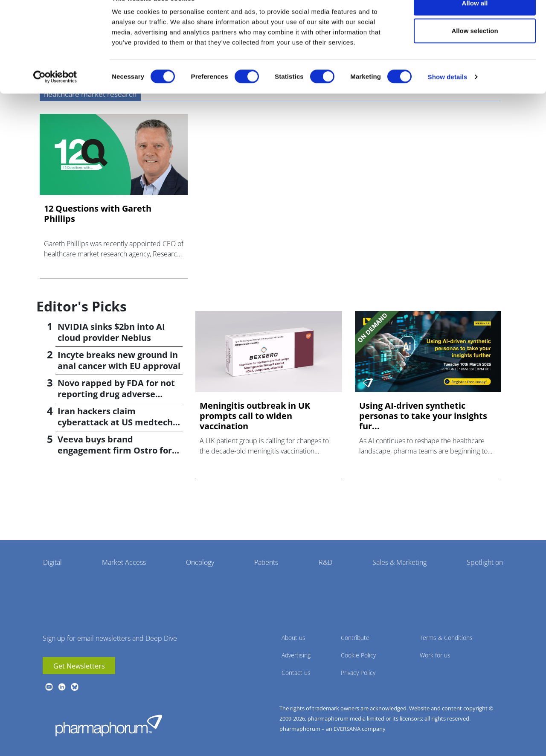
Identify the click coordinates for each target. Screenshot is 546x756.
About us (293, 638)
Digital (52, 562)
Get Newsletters (79, 666)
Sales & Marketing (399, 562)
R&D (325, 562)
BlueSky (75, 687)
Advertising (296, 655)
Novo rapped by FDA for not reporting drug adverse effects (116, 394)
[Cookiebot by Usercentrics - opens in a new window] (55, 96)
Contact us (296, 673)
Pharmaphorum (109, 725)
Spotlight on (485, 562)
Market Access (124, 562)
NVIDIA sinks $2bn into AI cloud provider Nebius (111, 332)
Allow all (475, 22)
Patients (266, 562)
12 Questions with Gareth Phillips (98, 214)
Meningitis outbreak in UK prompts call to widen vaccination (255, 416)
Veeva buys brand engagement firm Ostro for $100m (115, 450)
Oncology (200, 562)
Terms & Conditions (446, 638)
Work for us (435, 655)
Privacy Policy (358, 673)
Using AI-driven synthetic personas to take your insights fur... (423, 416)
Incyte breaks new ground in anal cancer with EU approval (119, 360)
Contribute (355, 638)
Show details (448, 96)
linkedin (62, 687)
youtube (49, 687)
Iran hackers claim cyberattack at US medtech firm (115, 422)
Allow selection (475, 51)
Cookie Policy (358, 655)
